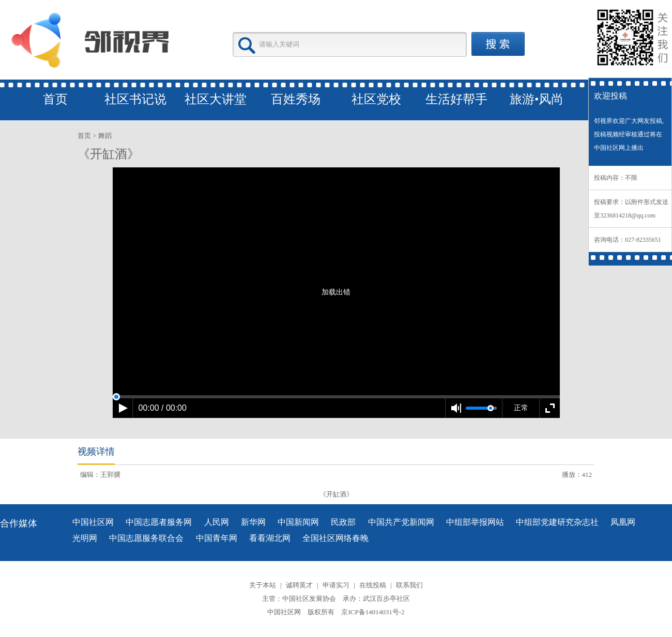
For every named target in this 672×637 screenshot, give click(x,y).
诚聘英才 (299, 585)
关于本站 (263, 585)
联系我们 (409, 585)
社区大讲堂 (216, 99)
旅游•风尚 (537, 99)
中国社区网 (93, 522)
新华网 (253, 522)
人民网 (217, 522)
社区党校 (376, 99)
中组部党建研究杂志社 (557, 522)
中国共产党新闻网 (401, 522)
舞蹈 (105, 136)
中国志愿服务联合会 (146, 538)
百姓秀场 (296, 99)
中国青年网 (217, 538)
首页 (55, 99)
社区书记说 (135, 99)
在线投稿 (373, 585)
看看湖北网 (270, 538)
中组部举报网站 (475, 522)
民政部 (343, 522)
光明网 (85, 538)
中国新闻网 (298, 522)
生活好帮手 (456, 99)
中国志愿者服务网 (159, 522)
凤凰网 (623, 522)
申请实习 (336, 585)
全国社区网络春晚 (335, 538)
